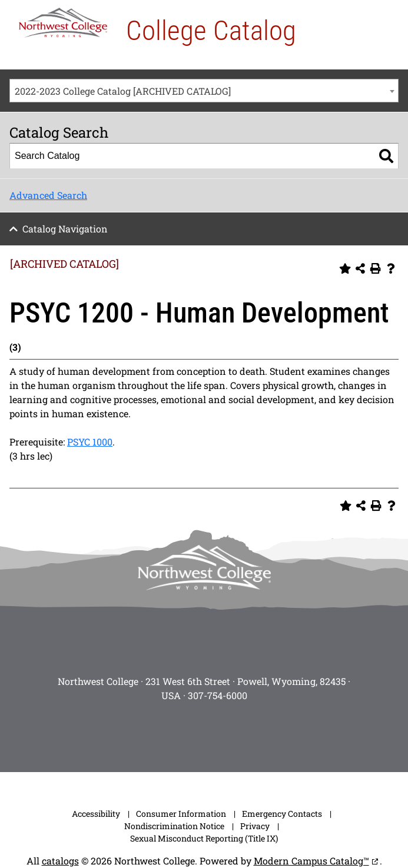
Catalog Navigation (65, 229)
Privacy (255, 826)
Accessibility (96, 814)
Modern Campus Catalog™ (311, 861)
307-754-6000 (218, 695)
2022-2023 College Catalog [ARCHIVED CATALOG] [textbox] (123, 91)
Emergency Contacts (282, 814)
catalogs (60, 861)
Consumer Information (181, 814)
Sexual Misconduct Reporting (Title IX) (204, 838)
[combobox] (204, 91)
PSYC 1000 (90, 442)
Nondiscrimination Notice (174, 826)
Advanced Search (48, 195)
